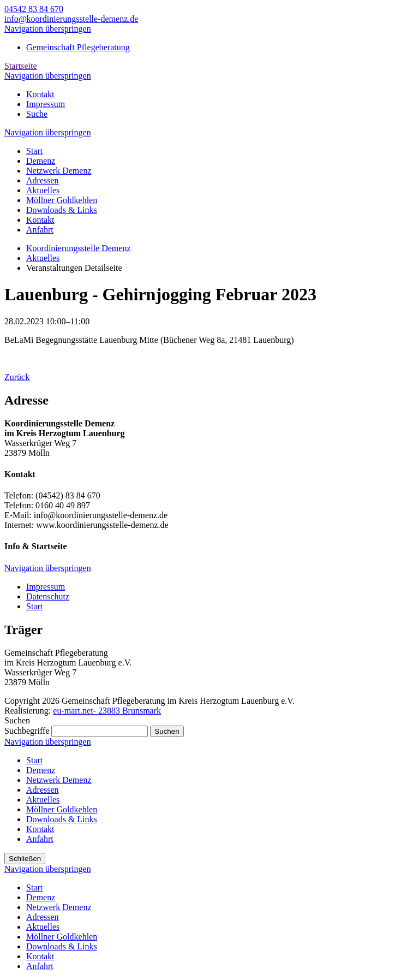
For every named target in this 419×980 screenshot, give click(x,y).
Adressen (43, 790)
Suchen (167, 731)
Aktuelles (43, 800)
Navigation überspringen (48, 29)
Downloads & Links (62, 819)
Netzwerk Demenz (59, 780)
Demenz (41, 770)
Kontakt (40, 829)
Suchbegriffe (27, 731)
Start (34, 760)
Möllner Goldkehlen (62, 809)
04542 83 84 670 (34, 9)
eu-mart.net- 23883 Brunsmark (107, 711)
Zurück (17, 377)
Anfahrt (40, 839)
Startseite (21, 66)
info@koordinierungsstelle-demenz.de (71, 19)
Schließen (25, 859)
